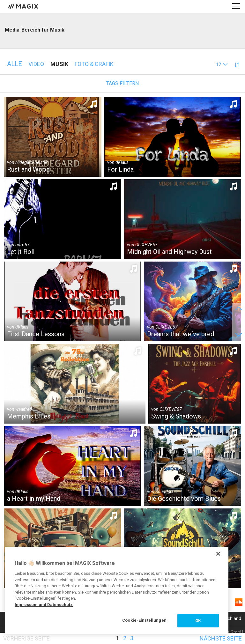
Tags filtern (122, 83)
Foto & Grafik (94, 64)
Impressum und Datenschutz (44, 605)
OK (198, 621)
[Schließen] (218, 554)
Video (36, 64)
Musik (59, 64)
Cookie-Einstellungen (144, 620)
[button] (222, 65)
